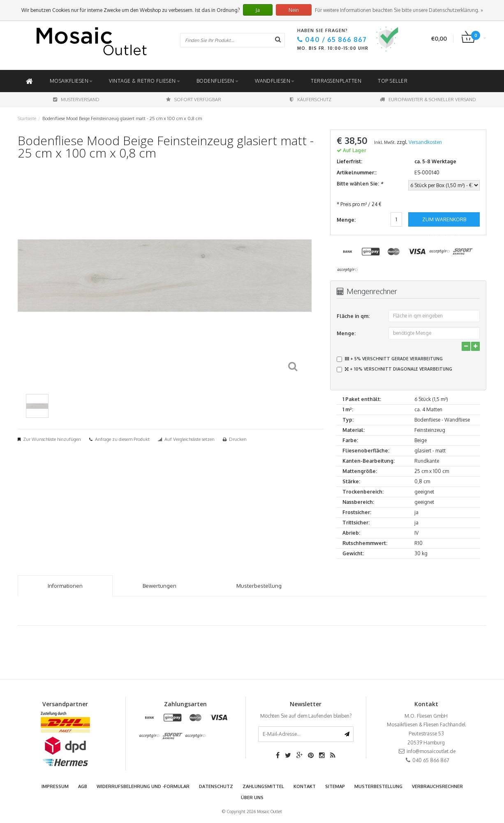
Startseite (27, 118)
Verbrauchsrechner (437, 786)
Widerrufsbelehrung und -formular (143, 786)
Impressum (55, 786)
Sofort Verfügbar (194, 100)
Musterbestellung (378, 786)
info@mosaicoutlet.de (431, 751)
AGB (83, 786)
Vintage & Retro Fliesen (144, 81)
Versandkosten (425, 142)
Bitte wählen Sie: (360, 184)
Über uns (252, 797)
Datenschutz (216, 786)
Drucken (238, 439)
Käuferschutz (311, 100)
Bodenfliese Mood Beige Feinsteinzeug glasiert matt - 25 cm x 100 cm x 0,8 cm (122, 118)
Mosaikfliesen (71, 81)
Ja (258, 10)
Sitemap (335, 786)
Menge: (346, 333)
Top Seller (393, 81)
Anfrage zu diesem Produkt (122, 439)
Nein (294, 10)
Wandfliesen (275, 81)
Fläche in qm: (353, 316)
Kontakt (305, 786)
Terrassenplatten (336, 81)
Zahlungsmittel (263, 786)
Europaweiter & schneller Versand (428, 100)
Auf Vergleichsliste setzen (190, 439)
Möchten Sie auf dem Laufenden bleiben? (306, 716)
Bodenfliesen (217, 81)
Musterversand (76, 100)
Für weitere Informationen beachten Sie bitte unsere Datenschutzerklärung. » (399, 10)
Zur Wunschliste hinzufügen (52, 439)
